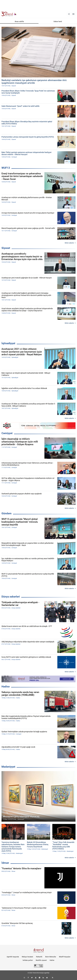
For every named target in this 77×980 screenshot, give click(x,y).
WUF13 (6, 168)
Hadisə (6, 687)
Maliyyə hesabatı (27, 957)
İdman (5, 863)
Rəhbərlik (39, 957)
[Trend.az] (9, 14)
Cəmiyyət (7, 433)
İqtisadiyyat (8, 343)
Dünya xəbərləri (11, 597)
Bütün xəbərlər (69, 243)
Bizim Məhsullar (51, 957)
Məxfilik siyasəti (41, 960)
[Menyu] (73, 14)
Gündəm (7, 513)
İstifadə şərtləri (28, 960)
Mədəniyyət (8, 767)
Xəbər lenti (58, 21)
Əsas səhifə (19, 21)
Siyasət (6, 248)
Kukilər (52, 960)
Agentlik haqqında (13, 957)
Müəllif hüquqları (65, 957)
